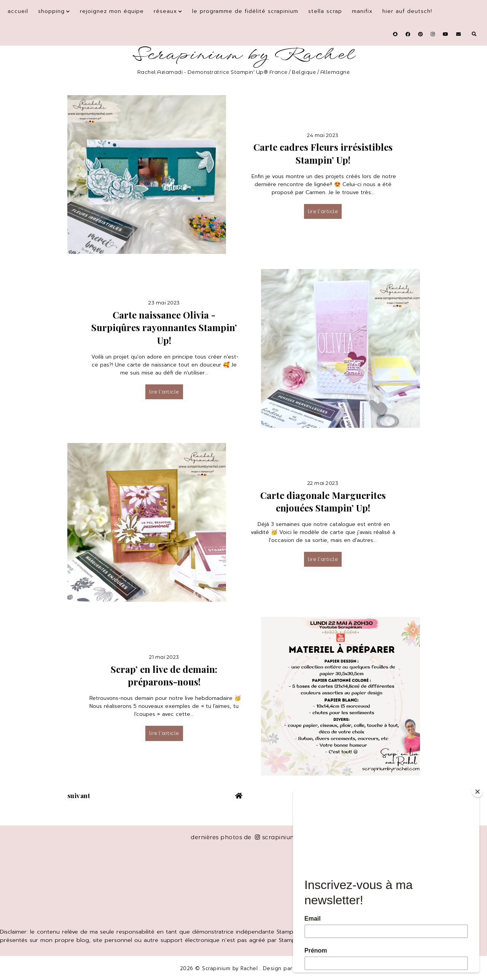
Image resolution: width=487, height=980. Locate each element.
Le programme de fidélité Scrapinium (245, 11)
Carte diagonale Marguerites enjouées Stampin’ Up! (323, 502)
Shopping (51, 11)
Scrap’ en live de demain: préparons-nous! (164, 676)
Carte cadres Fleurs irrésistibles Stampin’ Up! (323, 153)
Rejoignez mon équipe (112, 11)
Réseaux (165, 11)
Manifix (362, 11)
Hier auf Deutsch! (407, 11)
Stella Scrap (325, 11)
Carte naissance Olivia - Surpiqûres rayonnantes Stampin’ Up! (164, 327)
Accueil (18, 11)
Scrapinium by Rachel (244, 55)
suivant (79, 795)
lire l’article (323, 211)
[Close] (477, 792)
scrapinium (276, 837)
